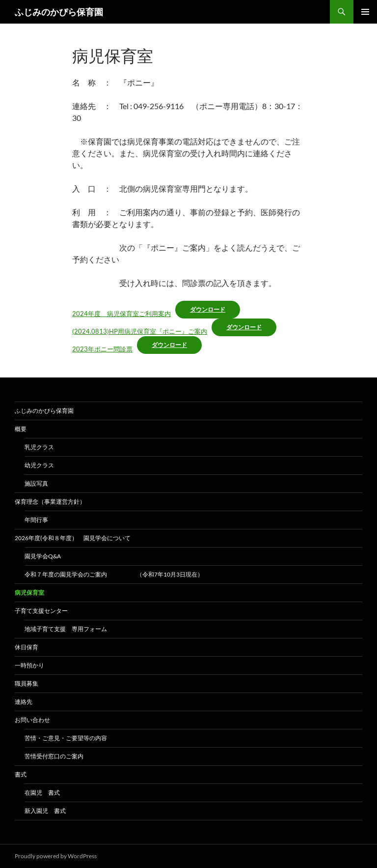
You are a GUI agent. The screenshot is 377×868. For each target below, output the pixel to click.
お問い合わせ (32, 720)
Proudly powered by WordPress (56, 856)
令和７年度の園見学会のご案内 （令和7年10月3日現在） (114, 574)
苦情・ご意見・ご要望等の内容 (66, 738)
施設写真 (36, 483)
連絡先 (24, 702)
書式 (21, 774)
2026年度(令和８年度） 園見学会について (76, 538)
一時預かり (29, 665)
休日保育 (27, 647)
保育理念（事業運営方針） (50, 502)
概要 (21, 429)
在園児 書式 (42, 793)
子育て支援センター (41, 611)
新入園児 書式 (45, 811)
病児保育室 (29, 593)
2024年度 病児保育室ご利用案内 (121, 314)
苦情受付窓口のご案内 (54, 756)
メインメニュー (365, 12)
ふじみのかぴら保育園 (59, 12)
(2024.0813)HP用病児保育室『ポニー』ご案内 (140, 331)
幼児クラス (39, 465)
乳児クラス (39, 447)
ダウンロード (208, 309)
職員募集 (27, 683)
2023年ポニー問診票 (102, 349)
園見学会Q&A (43, 556)
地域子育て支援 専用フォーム (66, 629)
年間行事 (36, 520)
